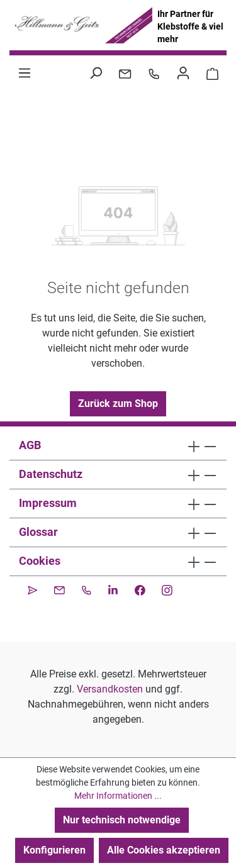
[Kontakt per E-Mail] (125, 73)
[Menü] (25, 73)
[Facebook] (140, 589)
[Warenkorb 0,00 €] (212, 73)
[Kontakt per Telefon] (154, 73)
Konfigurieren (54, 850)
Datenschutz (51, 474)
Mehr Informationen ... (118, 796)
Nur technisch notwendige (122, 820)
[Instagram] (167, 589)
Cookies (40, 561)
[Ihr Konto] (183, 73)
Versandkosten (110, 689)
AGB (30, 445)
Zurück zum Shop (118, 403)
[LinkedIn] (113, 589)
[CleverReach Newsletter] (32, 589)
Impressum (48, 503)
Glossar (38, 532)
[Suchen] (96, 73)
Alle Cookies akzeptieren (164, 850)
